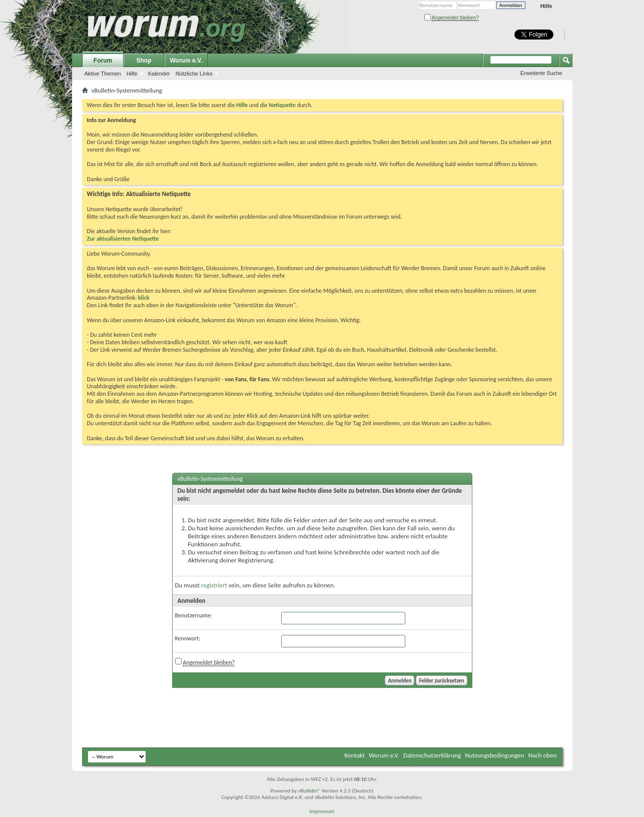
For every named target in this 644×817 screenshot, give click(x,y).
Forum (103, 61)
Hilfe (546, 6)
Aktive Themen (103, 74)
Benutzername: (194, 615)
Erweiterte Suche (541, 73)
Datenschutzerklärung (432, 755)
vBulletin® (309, 791)
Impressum (322, 811)
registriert (214, 585)
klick (144, 298)
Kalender (159, 74)
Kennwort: (188, 638)
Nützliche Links (194, 74)
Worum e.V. (186, 61)
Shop (144, 61)
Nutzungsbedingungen (495, 755)
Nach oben (543, 755)
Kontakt (355, 755)
